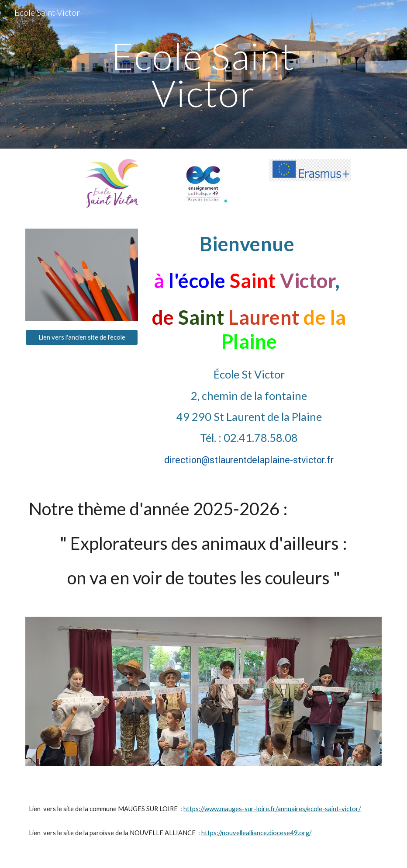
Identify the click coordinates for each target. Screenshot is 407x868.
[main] (203, 75)
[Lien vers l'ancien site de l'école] (82, 337)
